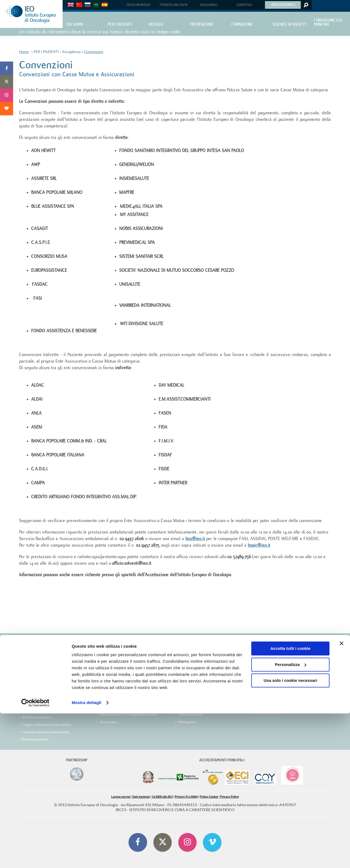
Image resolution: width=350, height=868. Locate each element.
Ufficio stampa (188, 700)
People (105, 700)
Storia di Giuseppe (269, 698)
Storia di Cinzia (266, 705)
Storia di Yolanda (268, 713)
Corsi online (108, 673)
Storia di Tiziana (267, 690)
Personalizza (291, 819)
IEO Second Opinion (37, 717)
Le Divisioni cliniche (36, 688)
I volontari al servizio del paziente (46, 732)
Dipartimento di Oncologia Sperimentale (129, 714)
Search (306, 5)
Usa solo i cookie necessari (290, 835)
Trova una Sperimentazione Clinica (47, 680)
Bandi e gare (109, 722)
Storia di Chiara (267, 676)
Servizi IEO (108, 680)
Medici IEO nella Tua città (40, 710)
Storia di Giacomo (268, 683)
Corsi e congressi (112, 665)
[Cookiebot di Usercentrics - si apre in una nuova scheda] (35, 857)
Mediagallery (187, 722)
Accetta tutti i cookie (291, 803)
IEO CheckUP (32, 702)
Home (24, 52)
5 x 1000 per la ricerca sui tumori (283, 640)
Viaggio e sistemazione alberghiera (46, 725)
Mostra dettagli (86, 857)
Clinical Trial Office (191, 680)
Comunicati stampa (192, 707)
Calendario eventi (190, 714)
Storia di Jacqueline (269, 668)
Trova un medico (34, 673)
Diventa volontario (35, 739)
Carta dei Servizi (33, 695)
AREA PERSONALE (283, 4)
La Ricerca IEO (110, 707)
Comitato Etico (188, 673)
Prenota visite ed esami (38, 665)
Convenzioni (94, 52)
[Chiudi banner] (342, 798)
